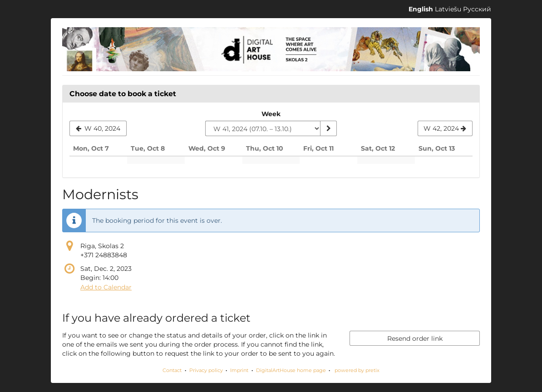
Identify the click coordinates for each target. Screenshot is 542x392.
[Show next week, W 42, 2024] (445, 128)
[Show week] (328, 128)
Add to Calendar (106, 287)
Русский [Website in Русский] (477, 9)
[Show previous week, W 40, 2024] (98, 128)
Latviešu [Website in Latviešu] (448, 9)
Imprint (239, 370)
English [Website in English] (421, 9)
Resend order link (415, 338)
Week (271, 114)
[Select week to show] (263, 128)
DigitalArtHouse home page (291, 370)
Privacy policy (206, 370)
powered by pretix (357, 370)
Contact (172, 370)
